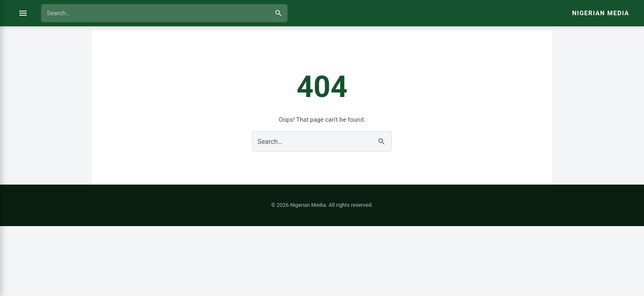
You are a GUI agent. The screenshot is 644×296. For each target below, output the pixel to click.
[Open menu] (23, 13)
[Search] (278, 13)
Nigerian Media (601, 13)
